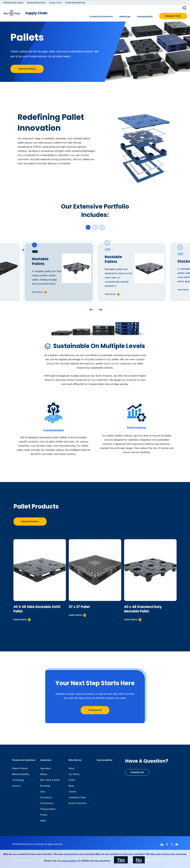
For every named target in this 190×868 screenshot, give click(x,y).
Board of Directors (78, 803)
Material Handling (21, 774)
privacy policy (69, 861)
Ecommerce (46, 797)
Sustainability (145, 17)
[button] (185, 8)
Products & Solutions (101, 17)
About (71, 768)
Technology (18, 780)
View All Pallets (27, 69)
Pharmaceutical (48, 809)
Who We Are (75, 760)
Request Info (173, 16)
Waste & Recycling (36, 3)
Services (16, 786)
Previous (91, 309)
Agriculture (46, 768)
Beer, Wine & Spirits (50, 780)
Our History (74, 774)
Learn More (37, 292)
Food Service (47, 803)
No (139, 860)
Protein (44, 815)
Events (72, 780)
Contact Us (95, 710)
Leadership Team (77, 797)
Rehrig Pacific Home (13, 3)
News (71, 786)
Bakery (44, 774)
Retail (43, 821)
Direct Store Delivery (75, 3)
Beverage (45, 786)
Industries (125, 17)
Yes (121, 860)
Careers (73, 792)
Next (99, 309)
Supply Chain (55, 3)
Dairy (43, 792)
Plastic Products (20, 768)
